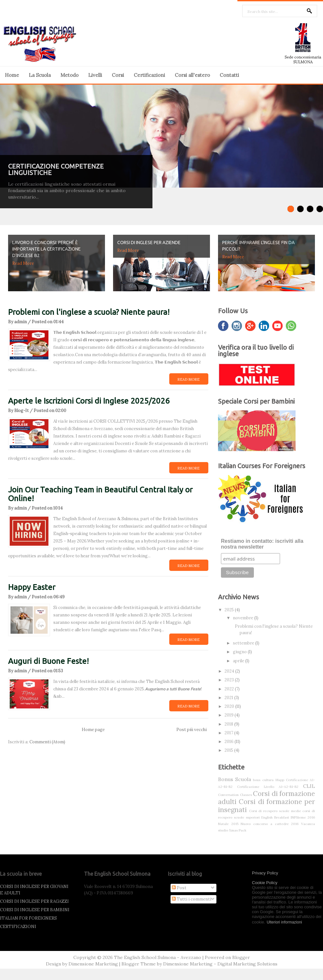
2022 (230, 689)
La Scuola (40, 75)
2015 (229, 750)
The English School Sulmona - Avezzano (158, 957)
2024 (230, 671)
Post (179, 888)
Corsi (118, 75)
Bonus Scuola (234, 779)
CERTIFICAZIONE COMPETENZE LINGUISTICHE (56, 169)
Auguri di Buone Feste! (48, 661)
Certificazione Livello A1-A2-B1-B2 (268, 787)
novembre (244, 618)
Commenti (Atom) (47, 742)
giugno (240, 652)
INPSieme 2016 (303, 817)
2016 (229, 742)
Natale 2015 (228, 824)
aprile (239, 661)
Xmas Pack (238, 830)
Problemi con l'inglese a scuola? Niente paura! (89, 312)
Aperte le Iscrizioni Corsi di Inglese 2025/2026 (89, 401)
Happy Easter (32, 587)
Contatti (229, 75)
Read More (23, 263)
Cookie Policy (265, 883)
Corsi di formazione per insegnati (266, 806)
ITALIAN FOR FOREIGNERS (28, 918)
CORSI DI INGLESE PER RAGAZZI (34, 901)
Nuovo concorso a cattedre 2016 (270, 824)
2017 (229, 733)
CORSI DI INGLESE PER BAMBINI (35, 910)
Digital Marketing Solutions (247, 964)
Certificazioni (149, 75)
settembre (244, 643)
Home (12, 75)
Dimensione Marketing (93, 964)
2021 (229, 698)
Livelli (95, 75)
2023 (230, 680)
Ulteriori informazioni (284, 922)
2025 (230, 610)
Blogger (241, 957)
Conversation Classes (235, 795)
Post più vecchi (192, 730)
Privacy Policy (265, 873)
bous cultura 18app (268, 780)
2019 (229, 715)
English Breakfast (275, 817)
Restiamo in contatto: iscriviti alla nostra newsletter (262, 544)
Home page (93, 730)
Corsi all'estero (192, 75)
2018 (229, 724)
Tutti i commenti (192, 899)
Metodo (69, 75)
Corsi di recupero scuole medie (275, 811)
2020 (230, 706)
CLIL (309, 786)
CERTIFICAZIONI (18, 927)
